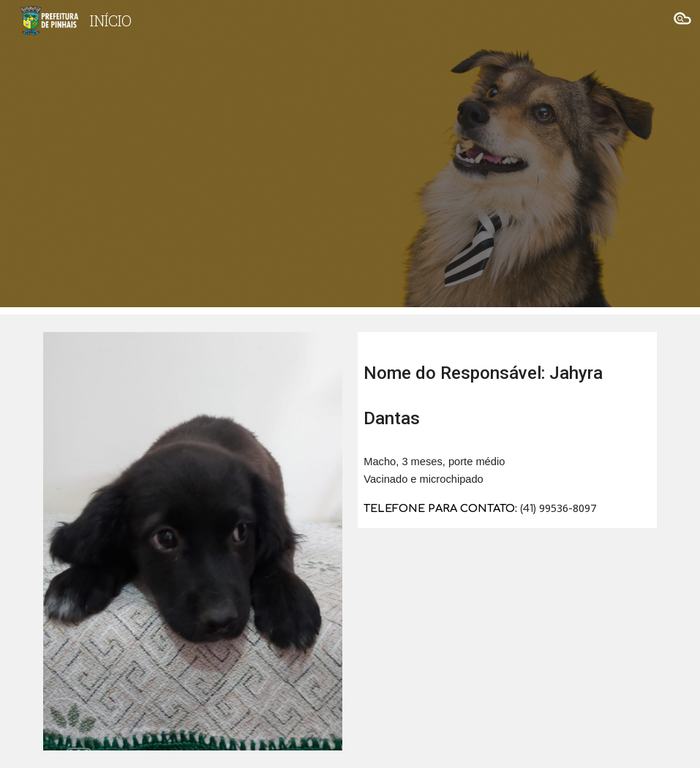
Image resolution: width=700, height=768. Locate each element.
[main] (507, 387)
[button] (682, 20)
